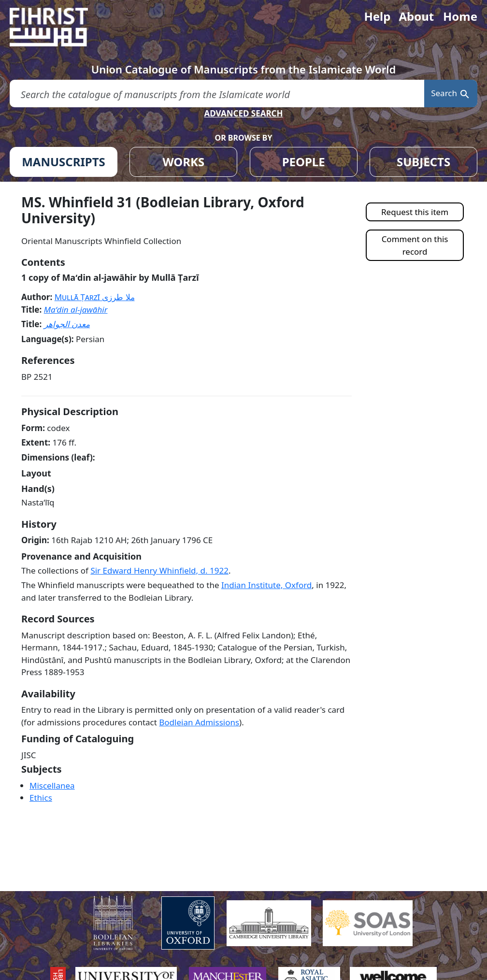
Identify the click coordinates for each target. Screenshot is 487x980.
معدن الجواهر (67, 324)
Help (377, 16)
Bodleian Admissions (199, 722)
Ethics (41, 798)
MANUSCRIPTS (64, 162)
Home (460, 16)
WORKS (183, 162)
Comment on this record (415, 245)
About (416, 16)
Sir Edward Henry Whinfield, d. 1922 (159, 570)
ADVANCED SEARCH (243, 113)
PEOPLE (304, 162)
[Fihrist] (58, 27)
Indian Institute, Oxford (266, 585)
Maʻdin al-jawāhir (76, 310)
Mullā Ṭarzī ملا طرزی (95, 297)
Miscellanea (52, 785)
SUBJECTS (423, 162)
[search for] (217, 94)
